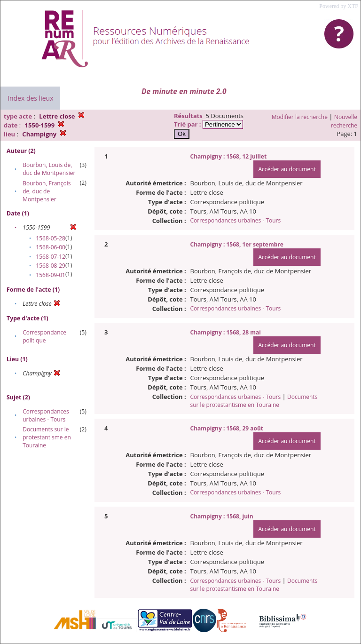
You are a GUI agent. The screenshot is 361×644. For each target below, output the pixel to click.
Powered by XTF (339, 6)
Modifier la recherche (300, 117)
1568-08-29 (51, 266)
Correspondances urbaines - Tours (46, 415)
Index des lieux (30, 98)
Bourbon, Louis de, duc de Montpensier (49, 169)
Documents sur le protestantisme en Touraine (47, 437)
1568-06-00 (51, 247)
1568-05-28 (51, 238)
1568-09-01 (51, 275)
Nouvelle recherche (344, 121)
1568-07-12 (51, 257)
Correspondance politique (44, 336)
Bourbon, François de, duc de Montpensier (47, 191)
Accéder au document (287, 169)
